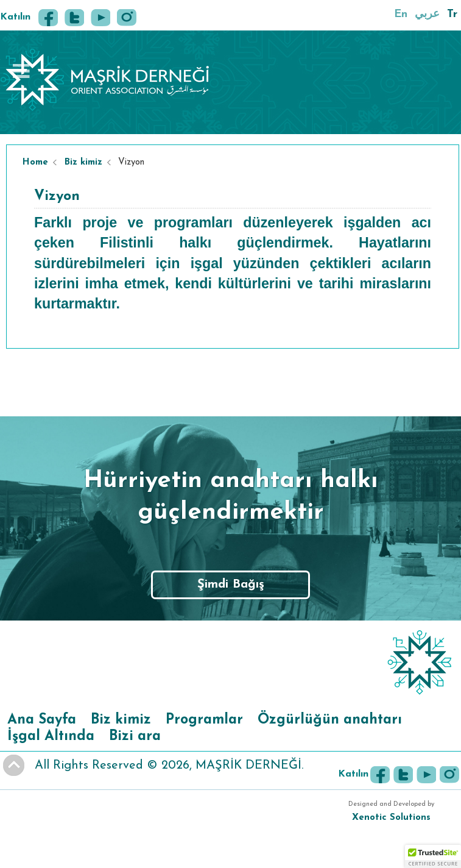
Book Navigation (23, 71)
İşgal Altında (51, 737)
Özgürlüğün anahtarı (330, 720)
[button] (433, 856)
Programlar (204, 720)
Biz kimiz (83, 162)
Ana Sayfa (42, 720)
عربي (427, 14)
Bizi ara (135, 737)
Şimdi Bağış (231, 585)
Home (35, 162)
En (401, 14)
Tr (452, 14)
